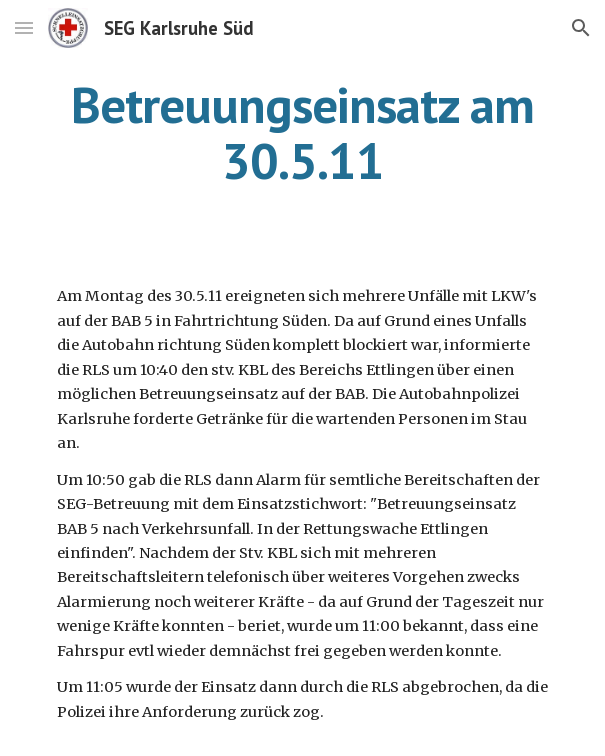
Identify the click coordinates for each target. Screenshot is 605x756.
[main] (302, 132)
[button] (24, 27)
